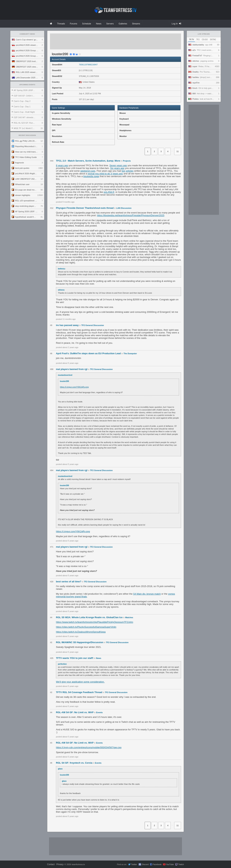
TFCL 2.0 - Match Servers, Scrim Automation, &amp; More (88, 161)
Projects (127, 161)
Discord (145, 864)
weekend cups (88, 171)
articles (130, 171)
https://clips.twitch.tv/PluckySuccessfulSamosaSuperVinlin (86, 627)
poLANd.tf (109, 192)
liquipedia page (91, 176)
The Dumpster (130, 353)
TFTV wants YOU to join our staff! (75, 658)
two (123, 171)
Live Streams (204, 34)
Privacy (60, 864)
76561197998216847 (88, 65)
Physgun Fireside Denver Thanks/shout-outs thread (85, 208)
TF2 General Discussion (93, 325)
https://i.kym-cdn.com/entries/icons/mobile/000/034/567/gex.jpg (89, 747)
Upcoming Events (27, 85)
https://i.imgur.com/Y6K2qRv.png (74, 387)
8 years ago (62, 165)
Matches (129, 617)
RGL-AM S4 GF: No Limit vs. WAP (75, 712)
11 (178, 151)
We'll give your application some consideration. (80, 682)
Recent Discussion (27, 135)
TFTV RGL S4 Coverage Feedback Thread (79, 692)
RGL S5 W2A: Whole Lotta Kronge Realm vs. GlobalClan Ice (89, 617)
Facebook (157, 864)
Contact (51, 864)
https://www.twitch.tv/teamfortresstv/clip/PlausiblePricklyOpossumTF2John (95, 622)
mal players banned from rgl (72, 369)
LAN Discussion (124, 208)
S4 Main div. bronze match (147, 594)
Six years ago (117, 168)
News (99, 658)
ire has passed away (67, 325)
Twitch (181, 864)
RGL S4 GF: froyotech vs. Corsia (74, 763)
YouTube (170, 864)
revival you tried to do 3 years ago (105, 174)
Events (99, 712)
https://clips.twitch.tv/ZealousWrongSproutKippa (81, 632)
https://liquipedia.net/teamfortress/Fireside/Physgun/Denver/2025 (131, 215)
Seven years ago (118, 165)
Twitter (134, 864)
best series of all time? (69, 582)
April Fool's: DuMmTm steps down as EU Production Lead (89, 353)
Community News (27, 34)
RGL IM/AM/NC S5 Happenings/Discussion (80, 642)
